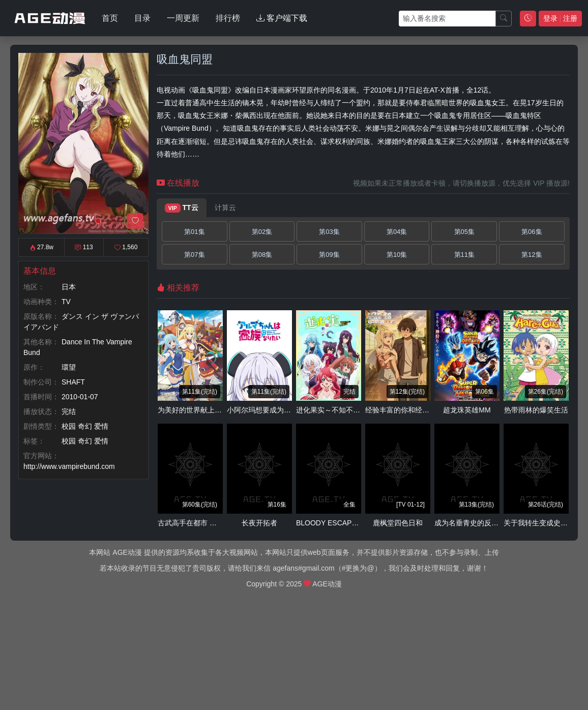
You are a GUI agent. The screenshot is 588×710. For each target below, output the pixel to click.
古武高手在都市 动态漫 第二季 (206, 523)
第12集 (532, 255)
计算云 (225, 208)
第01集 (194, 232)
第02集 (262, 232)
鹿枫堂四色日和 (398, 523)
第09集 (329, 255)
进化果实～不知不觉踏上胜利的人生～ (357, 410)
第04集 (397, 232)
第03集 (329, 232)
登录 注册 (560, 18)
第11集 (464, 255)
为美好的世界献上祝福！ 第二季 (209, 410)
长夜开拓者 (259, 523)
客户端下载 (282, 18)
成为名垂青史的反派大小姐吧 (481, 523)
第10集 (397, 255)
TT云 (182, 208)
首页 (110, 18)
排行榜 (228, 18)
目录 (142, 18)
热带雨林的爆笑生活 (536, 410)
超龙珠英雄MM (467, 410)
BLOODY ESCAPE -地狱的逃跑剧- (351, 523)
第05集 (464, 232)
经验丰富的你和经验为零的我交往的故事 (429, 410)
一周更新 (183, 18)
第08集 (262, 255)
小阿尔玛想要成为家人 (262, 410)
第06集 (532, 232)
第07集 (194, 255)
